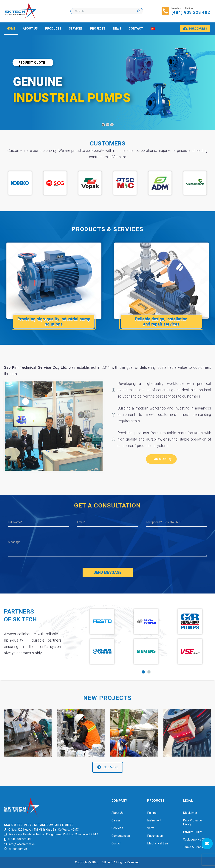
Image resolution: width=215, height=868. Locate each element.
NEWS (117, 29)
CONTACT (136, 29)
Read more (161, 459)
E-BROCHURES (195, 29)
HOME (11, 29)
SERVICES (76, 29)
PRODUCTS (53, 29)
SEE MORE (108, 767)
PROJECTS (98, 29)
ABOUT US (30, 29)
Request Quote (32, 65)
